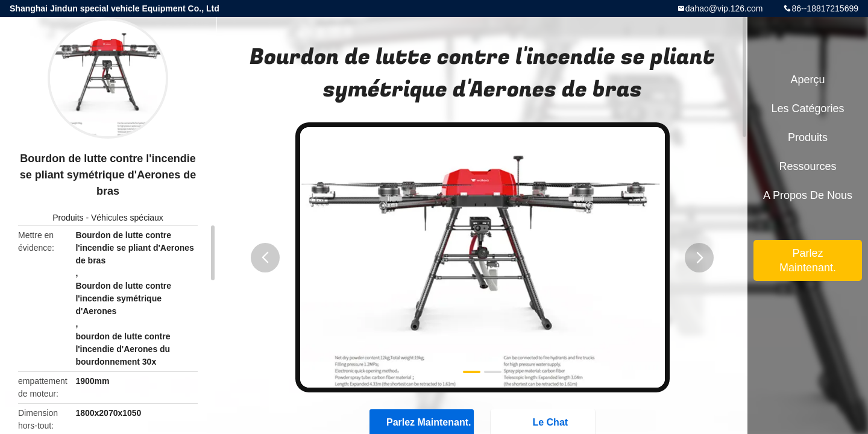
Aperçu (807, 80)
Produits (68, 218)
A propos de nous (808, 195)
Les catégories (807, 108)
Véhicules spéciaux (127, 218)
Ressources (807, 166)
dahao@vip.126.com (724, 8)
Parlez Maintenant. (808, 260)
